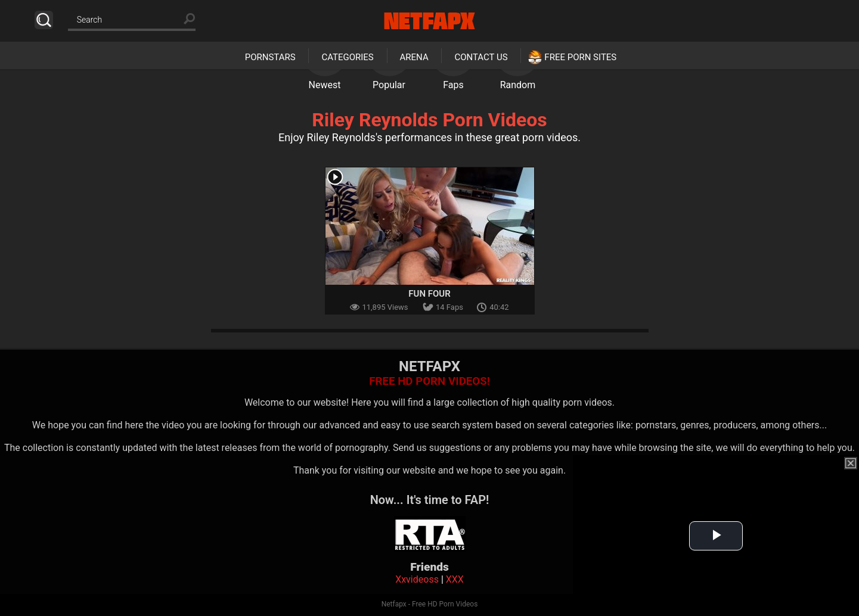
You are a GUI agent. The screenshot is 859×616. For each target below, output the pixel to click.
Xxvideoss (417, 579)
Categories (347, 57)
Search (44, 20)
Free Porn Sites (580, 57)
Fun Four (429, 294)
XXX (455, 579)
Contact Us (481, 57)
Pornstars (270, 57)
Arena (414, 57)
